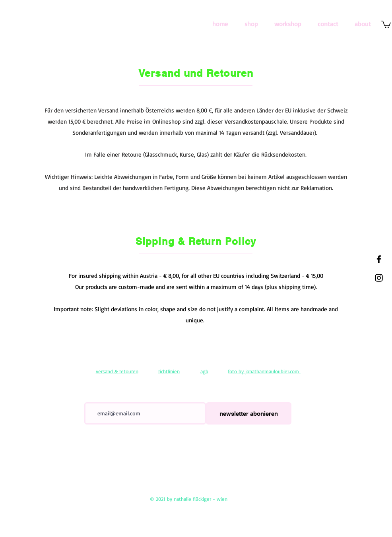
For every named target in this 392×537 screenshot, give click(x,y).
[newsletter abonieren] (249, 413)
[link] (386, 24)
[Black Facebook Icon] (379, 259)
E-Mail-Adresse (101, 397)
